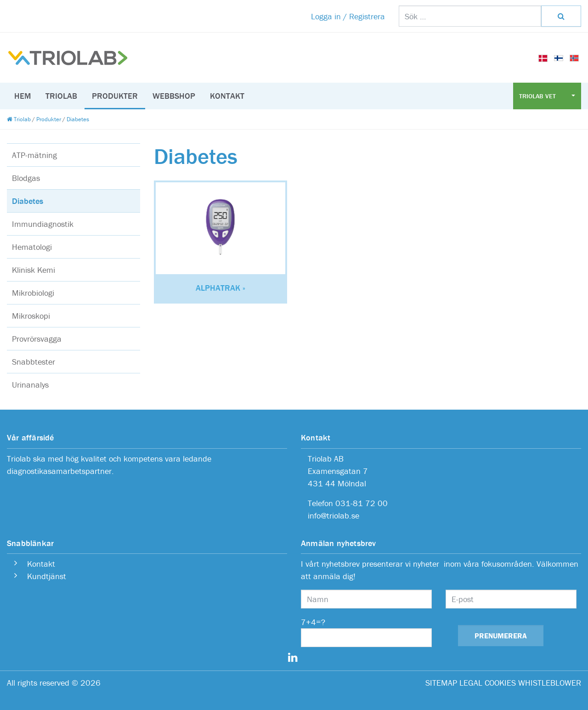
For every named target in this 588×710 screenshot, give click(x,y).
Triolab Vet (538, 96)
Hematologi (32, 247)
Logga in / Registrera (348, 16)
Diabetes (28, 201)
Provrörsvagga (37, 339)
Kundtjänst (47, 576)
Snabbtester (34, 362)
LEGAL (471, 683)
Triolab (61, 96)
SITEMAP (441, 683)
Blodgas (26, 178)
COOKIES (500, 683)
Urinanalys (30, 385)
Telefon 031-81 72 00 (348, 503)
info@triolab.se (334, 516)
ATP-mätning (34, 155)
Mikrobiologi (33, 293)
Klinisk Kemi (34, 270)
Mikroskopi (31, 316)
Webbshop (174, 96)
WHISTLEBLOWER (550, 683)
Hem (23, 96)
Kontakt (227, 96)
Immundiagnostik (43, 224)
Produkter (115, 96)
